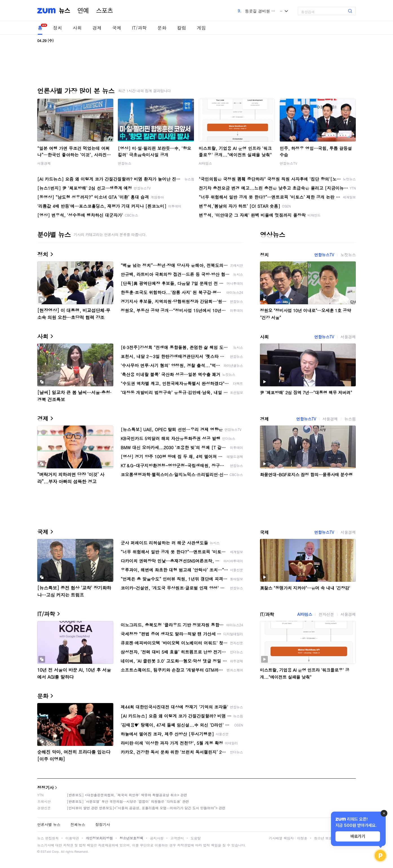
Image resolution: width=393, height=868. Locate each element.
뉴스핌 (350, 419)
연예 (83, 11)
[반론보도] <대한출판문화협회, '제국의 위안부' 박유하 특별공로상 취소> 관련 (127, 795)
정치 (58, 28)
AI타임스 (205, 163)
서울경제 (44, 163)
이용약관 (72, 838)
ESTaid (46, 852)
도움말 (196, 838)
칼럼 (182, 28)
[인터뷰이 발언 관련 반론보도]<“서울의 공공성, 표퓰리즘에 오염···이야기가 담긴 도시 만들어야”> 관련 (146, 808)
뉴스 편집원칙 (48, 838)
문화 (162, 28)
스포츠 (105, 11)
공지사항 (157, 838)
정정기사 (45, 787)
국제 (117, 28)
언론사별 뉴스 (49, 824)
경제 (97, 28)
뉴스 (65, 11)
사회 (77, 28)
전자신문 (326, 614)
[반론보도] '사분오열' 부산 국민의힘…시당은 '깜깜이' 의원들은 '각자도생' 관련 (128, 801)
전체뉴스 (78, 824)
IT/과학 (139, 28)
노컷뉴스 (348, 255)
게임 (201, 28)
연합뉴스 (125, 163)
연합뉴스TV (288, 163)
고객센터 (177, 838)
